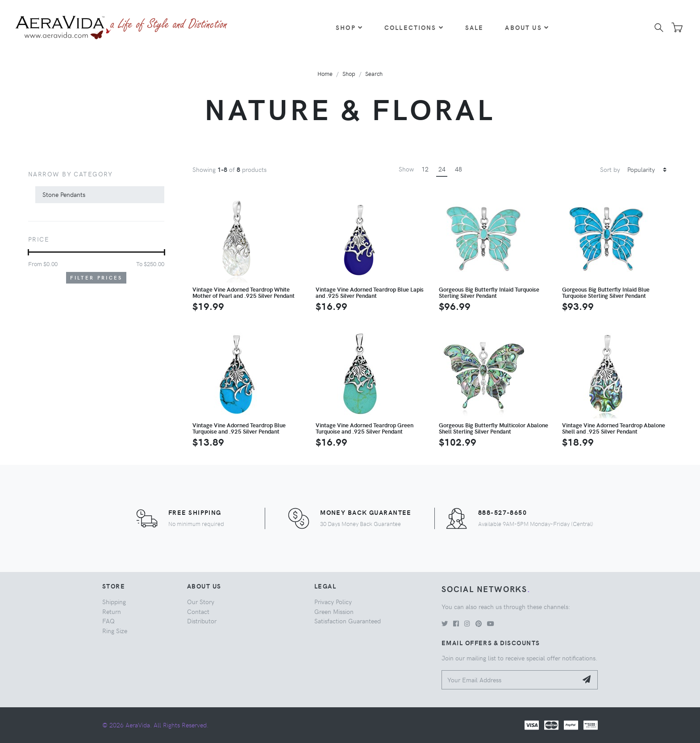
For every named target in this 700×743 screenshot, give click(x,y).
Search (374, 73)
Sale (475, 27)
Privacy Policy (333, 601)
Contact (198, 611)
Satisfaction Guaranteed (348, 621)
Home (325, 73)
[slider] (28, 252)
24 (442, 169)
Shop (349, 27)
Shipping (114, 601)
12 (425, 169)
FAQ (108, 621)
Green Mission (334, 611)
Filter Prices (96, 278)
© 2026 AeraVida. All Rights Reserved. (155, 725)
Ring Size (115, 630)
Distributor (202, 621)
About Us (527, 27)
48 (458, 169)
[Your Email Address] (510, 680)
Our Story (201, 601)
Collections (414, 27)
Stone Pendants (64, 194)
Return (112, 611)
